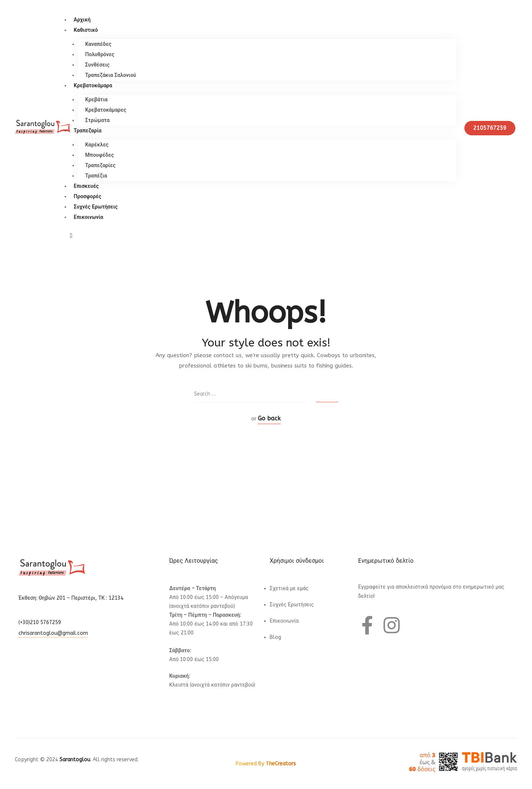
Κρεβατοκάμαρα (93, 86)
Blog (275, 637)
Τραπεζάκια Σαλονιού (111, 75)
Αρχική (82, 20)
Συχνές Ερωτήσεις (96, 207)
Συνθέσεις (98, 65)
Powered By (266, 764)
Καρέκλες (97, 145)
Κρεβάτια (97, 100)
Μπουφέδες (100, 155)
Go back (269, 418)
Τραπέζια (96, 176)
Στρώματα (98, 120)
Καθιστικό (86, 30)
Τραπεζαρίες (100, 165)
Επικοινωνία (89, 217)
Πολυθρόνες (100, 55)
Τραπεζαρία (88, 131)
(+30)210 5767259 (40, 622)
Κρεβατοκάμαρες (106, 110)
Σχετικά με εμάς (289, 588)
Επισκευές (86, 186)
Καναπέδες (98, 44)
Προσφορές (88, 197)
